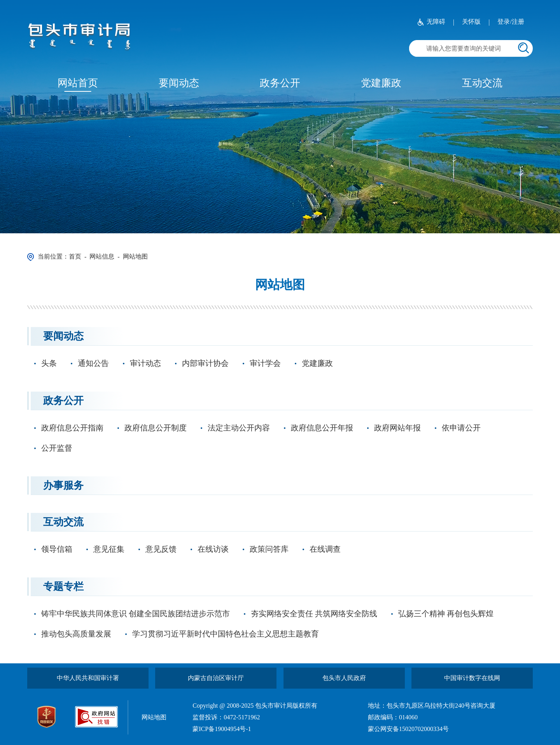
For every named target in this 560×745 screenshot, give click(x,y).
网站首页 (78, 83)
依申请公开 (461, 428)
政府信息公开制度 (156, 428)
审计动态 (145, 363)
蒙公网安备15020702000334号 (408, 729)
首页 (75, 256)
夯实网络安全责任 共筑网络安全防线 (314, 614)
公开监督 (57, 448)
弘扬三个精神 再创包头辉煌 (446, 614)
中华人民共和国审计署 (88, 678)
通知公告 (93, 363)
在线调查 (325, 549)
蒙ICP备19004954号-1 (222, 729)
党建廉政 (381, 83)
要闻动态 (179, 83)
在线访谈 (213, 549)
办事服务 (63, 485)
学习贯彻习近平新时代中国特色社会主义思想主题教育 (226, 634)
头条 (49, 363)
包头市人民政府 (344, 678)
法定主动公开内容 (239, 428)
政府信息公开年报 (322, 428)
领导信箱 (57, 549)
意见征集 (109, 549)
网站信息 (102, 256)
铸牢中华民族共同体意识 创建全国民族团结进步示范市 (136, 614)
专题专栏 (63, 587)
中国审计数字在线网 (472, 678)
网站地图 (135, 256)
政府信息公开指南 (72, 428)
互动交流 (482, 83)
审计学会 (265, 363)
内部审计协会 (205, 363)
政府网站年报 (397, 428)
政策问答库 (269, 549)
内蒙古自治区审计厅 (216, 678)
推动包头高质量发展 (76, 634)
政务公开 (280, 83)
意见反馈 (161, 549)
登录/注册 (511, 22)
